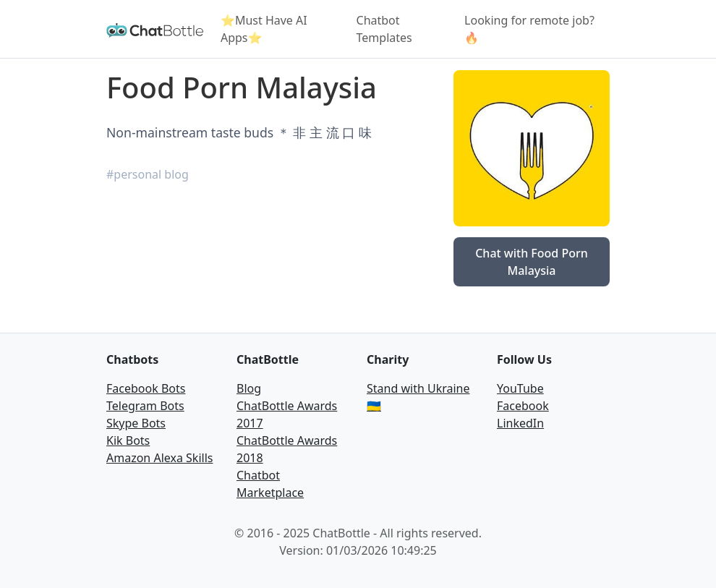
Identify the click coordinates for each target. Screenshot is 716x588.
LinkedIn (520, 423)
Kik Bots (128, 440)
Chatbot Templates (384, 29)
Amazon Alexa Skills (159, 458)
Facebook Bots (146, 388)
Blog (249, 388)
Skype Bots (136, 423)
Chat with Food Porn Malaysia (532, 262)
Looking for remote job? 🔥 (529, 29)
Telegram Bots (145, 406)
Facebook (523, 406)
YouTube (520, 388)
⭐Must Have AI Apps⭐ (264, 29)
